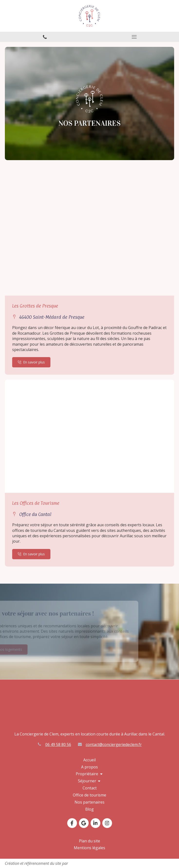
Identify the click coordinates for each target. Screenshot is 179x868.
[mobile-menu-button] (134, 37)
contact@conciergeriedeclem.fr (114, 744)
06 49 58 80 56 (58, 744)
